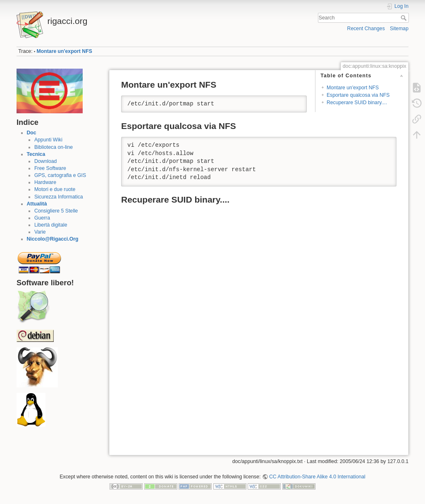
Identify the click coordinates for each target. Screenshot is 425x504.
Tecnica (36, 154)
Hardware (45, 182)
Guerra (42, 218)
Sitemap (399, 29)
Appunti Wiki (48, 140)
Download (45, 161)
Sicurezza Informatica (59, 197)
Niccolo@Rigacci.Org (53, 239)
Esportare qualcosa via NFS (358, 95)
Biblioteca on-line (54, 147)
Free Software (50, 168)
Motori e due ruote (55, 189)
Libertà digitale (51, 225)
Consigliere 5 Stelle (56, 211)
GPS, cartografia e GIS (60, 175)
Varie (40, 232)
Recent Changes (366, 29)
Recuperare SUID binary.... (357, 103)
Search (405, 18)
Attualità (37, 204)
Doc (32, 133)
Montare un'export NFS (64, 51)
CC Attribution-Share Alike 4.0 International (317, 477)
